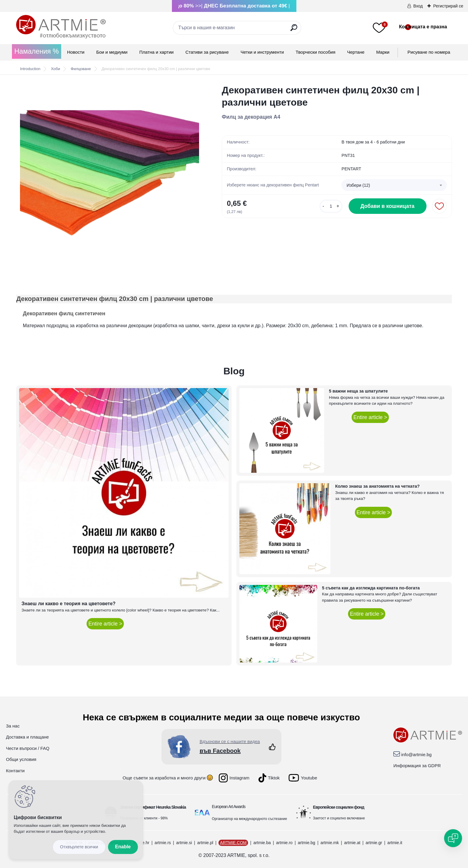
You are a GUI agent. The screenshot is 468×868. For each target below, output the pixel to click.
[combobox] (394, 185)
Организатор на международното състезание (250, 819)
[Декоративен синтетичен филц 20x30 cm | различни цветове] (110, 174)
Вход (418, 6)
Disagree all (79, 847)
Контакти (15, 771)
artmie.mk (330, 843)
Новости (76, 52)
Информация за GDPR (417, 766)
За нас (13, 726)
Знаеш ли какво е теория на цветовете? (68, 604)
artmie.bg (307, 843)
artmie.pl (205, 843)
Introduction (30, 69)
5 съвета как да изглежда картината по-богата (371, 588)
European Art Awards (229, 807)
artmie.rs (163, 843)
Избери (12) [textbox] (358, 185)
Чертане (356, 52)
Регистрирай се (448, 6)
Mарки (383, 52)
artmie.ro (284, 843)
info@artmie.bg (416, 755)
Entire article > (105, 624)
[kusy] (331, 206)
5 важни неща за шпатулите (358, 391)
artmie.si (184, 843)
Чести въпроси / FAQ (28, 748)
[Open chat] (453, 838)
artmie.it (395, 843)
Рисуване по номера (429, 52)
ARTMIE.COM (233, 843)
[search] (294, 30)
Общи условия (21, 759)
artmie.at (352, 843)
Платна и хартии (157, 52)
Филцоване (81, 69)
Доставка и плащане (27, 737)
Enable (123, 847)
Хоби (56, 69)
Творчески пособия (316, 52)
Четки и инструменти (262, 52)
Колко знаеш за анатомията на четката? (377, 486)
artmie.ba (262, 843)
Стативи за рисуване (207, 52)
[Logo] (61, 27)
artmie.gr (374, 843)
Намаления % (37, 51)
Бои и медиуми (112, 52)
